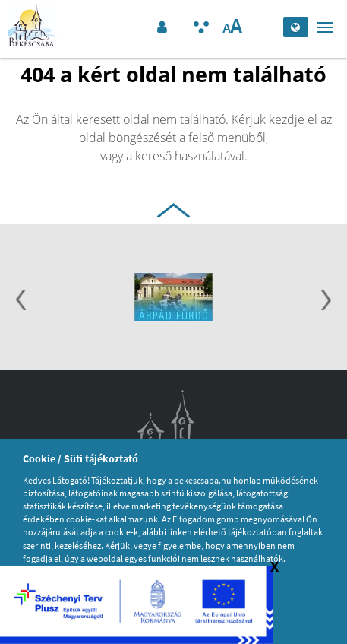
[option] (173, 299)
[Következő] (326, 302)
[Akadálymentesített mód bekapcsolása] (201, 27)
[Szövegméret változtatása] (232, 27)
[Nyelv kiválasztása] (296, 27)
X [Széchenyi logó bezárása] (274, 566)
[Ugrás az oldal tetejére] (173, 208)
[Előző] (21, 302)
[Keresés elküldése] (268, 27)
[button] (161, 27)
